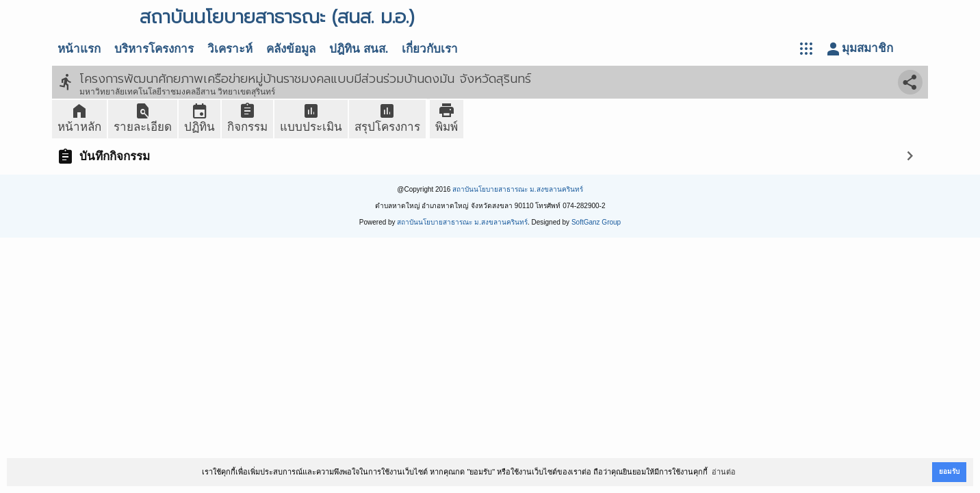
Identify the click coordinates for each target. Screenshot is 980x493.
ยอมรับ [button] (949, 471)
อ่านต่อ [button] (724, 472)
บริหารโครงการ (154, 49)
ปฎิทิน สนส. (359, 49)
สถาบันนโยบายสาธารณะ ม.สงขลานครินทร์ (518, 189)
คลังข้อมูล (291, 49)
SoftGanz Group (596, 222)
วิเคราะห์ (230, 49)
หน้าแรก (79, 49)
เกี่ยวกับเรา (430, 49)
